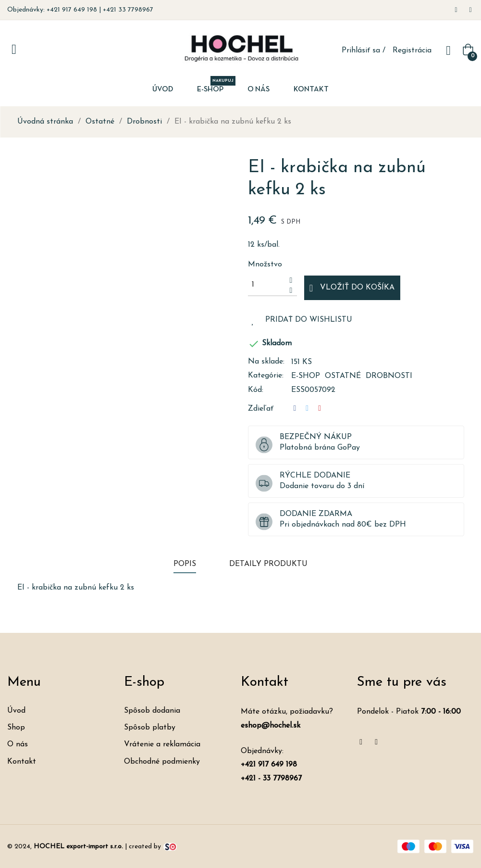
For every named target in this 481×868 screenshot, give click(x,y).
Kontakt (22, 762)
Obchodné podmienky (162, 762)
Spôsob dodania (152, 711)
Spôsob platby (150, 728)
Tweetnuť (307, 409)
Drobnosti (389, 376)
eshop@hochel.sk (271, 726)
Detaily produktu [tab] (268, 564)
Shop (16, 728)
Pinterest (320, 409)
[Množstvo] (267, 285)
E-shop (306, 376)
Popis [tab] (185, 564)
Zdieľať (295, 409)
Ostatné (343, 376)
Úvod (16, 711)
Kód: (256, 390)
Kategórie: (266, 376)
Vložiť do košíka (352, 288)
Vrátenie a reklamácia (162, 744)
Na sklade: (266, 362)
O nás (18, 744)
